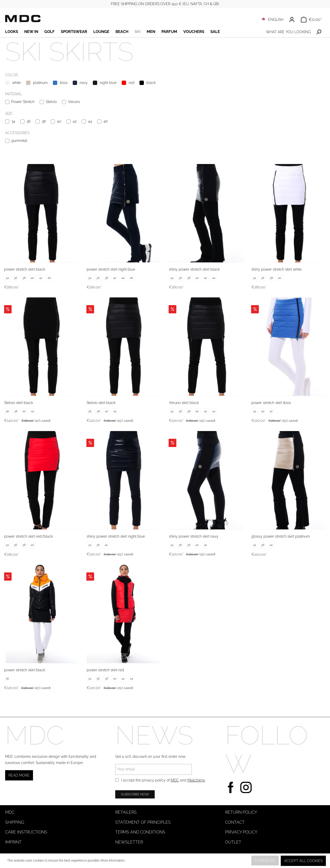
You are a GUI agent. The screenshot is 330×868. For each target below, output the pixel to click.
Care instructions (26, 832)
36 (28, 121)
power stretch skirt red (105, 670)
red (131, 83)
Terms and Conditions (140, 832)
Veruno (74, 102)
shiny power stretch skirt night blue (116, 536)
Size (9, 114)
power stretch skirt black (25, 269)
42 (75, 121)
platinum (40, 83)
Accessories (17, 133)
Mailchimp (196, 780)
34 (13, 121)
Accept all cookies (303, 861)
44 (90, 121)
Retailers (126, 812)
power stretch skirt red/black (28, 536)
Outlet (233, 842)
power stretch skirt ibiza (271, 403)
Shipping (15, 822)
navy (84, 83)
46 (105, 121)
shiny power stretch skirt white (277, 269)
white (16, 83)
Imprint (13, 842)
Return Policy (241, 812)
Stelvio (51, 102)
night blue (108, 83)
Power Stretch (23, 102)
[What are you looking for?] (288, 32)
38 (44, 121)
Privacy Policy (241, 832)
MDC (175, 780)
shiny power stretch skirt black (194, 269)
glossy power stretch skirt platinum (281, 536)
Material (14, 94)
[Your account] (292, 20)
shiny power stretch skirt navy (194, 536)
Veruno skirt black (184, 403)
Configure (265, 861)
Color (11, 75)
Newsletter (129, 842)
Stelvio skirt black (19, 403)
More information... (113, 861)
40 (59, 121)
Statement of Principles (143, 822)
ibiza (64, 83)
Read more (19, 775)
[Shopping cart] (311, 20)
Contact (235, 822)
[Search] (319, 32)
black (151, 83)
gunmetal (19, 141)
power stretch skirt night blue (111, 269)
